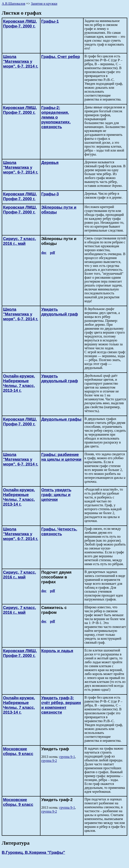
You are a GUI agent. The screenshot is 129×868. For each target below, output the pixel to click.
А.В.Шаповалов (13, 4)
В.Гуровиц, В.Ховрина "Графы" (33, 852)
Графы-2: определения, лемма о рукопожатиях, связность (56, 117)
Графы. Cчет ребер (61, 57)
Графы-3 (50, 194)
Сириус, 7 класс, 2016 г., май (20, 241)
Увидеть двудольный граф (60, 312)
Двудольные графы (61, 419)
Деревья (50, 163)
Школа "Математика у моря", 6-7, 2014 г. (21, 61)
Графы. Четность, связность (59, 531)
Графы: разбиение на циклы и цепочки (61, 457)
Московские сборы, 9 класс (18, 751)
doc (44, 253)
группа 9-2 (49, 761)
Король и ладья (57, 651)
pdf (53, 253)
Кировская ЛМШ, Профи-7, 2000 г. (20, 24)
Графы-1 (50, 21)
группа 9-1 (67, 757)
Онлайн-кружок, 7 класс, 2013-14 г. (19, 383)
